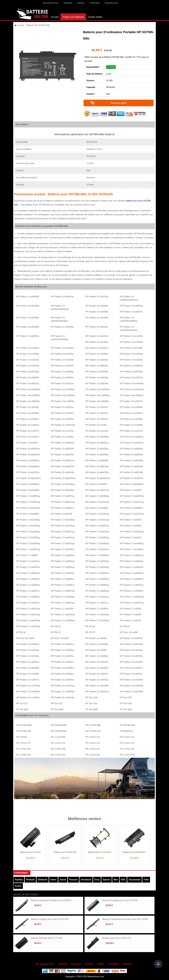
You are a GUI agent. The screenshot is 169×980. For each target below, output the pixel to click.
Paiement (68, 3)
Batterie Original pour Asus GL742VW (50, 919)
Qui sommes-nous (51, 3)
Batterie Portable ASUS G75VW (47, 938)
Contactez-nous (111, 3)
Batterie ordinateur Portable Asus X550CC (51, 900)
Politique (128, 964)
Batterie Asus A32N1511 (134, 852)
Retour (101, 964)
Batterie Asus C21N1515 (100, 852)
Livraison (81, 3)
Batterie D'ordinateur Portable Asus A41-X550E (125, 919)
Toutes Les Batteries (73, 17)
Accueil (55, 17)
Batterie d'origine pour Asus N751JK (120, 900)
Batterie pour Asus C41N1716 (117, 938)
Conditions (114, 964)
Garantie (89, 964)
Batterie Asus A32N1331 (65, 852)
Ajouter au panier (119, 103)
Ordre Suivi (95, 3)
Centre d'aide (95, 17)
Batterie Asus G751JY (31, 852)
